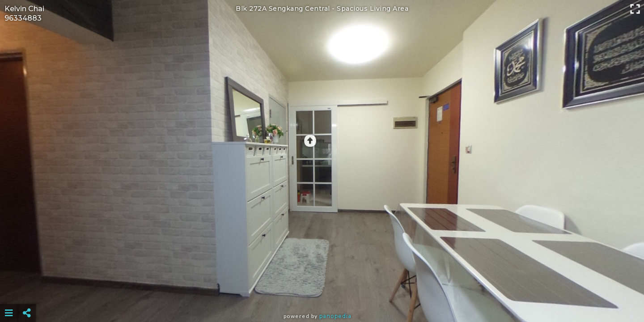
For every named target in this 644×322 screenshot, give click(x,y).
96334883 (23, 18)
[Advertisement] (322, 291)
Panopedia (335, 316)
